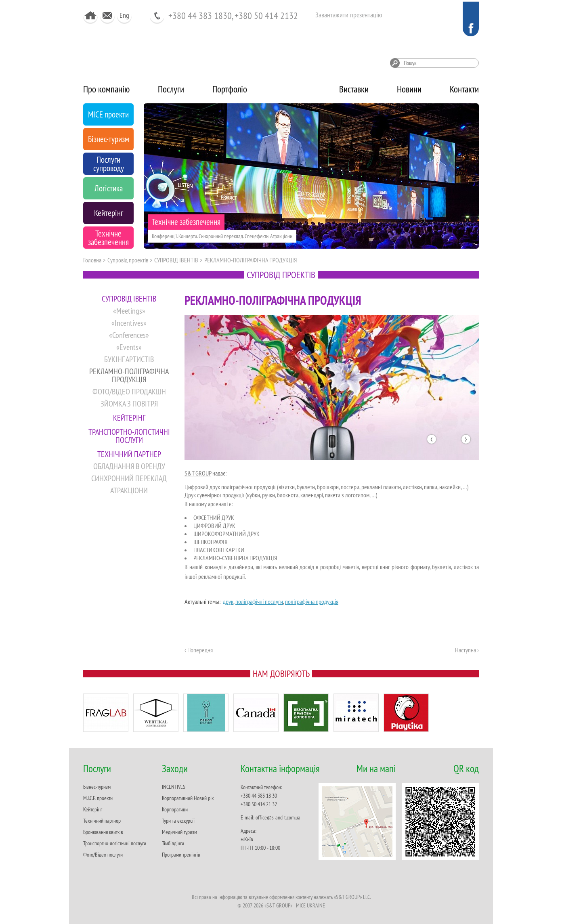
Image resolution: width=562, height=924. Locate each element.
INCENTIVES (174, 787)
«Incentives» (129, 323)
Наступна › (467, 650)
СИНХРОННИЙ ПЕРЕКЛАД (129, 478)
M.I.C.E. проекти (98, 798)
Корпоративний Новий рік (188, 798)
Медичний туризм (179, 832)
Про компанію (106, 89)
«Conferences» (129, 335)
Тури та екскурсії (178, 821)
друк (228, 601)
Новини (409, 89)
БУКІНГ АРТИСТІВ (129, 359)
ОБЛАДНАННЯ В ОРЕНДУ (129, 466)
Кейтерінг (93, 809)
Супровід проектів (128, 260)
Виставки (354, 89)
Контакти (464, 89)
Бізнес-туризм (97, 787)
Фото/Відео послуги (103, 855)
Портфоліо (230, 89)
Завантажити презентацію (349, 15)
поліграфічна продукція (312, 601)
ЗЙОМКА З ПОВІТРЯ (129, 403)
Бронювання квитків (103, 832)
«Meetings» (129, 311)
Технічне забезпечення (186, 222)
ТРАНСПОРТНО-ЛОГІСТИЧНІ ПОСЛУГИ (129, 436)
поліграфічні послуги (259, 601)
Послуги (171, 89)
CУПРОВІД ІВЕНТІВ (176, 260)
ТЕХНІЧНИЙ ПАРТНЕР (129, 454)
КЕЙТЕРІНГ (129, 418)
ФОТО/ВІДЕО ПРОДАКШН (129, 391)
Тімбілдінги (173, 843)
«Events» (129, 347)
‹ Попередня (199, 650)
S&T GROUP (198, 473)
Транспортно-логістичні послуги (115, 843)
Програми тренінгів (181, 855)
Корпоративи (175, 809)
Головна (92, 260)
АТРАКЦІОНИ (129, 490)
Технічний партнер (102, 821)
